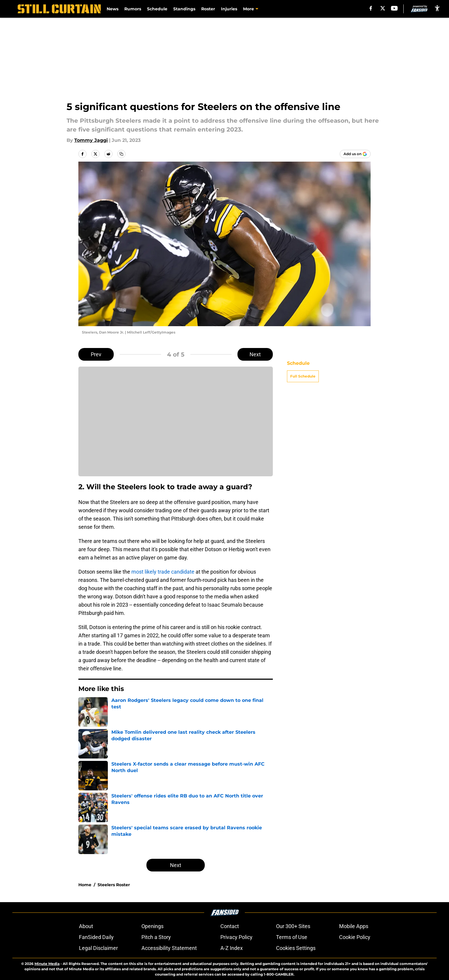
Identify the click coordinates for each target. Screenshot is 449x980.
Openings (152, 926)
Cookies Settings (296, 948)
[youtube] (394, 8)
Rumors (133, 9)
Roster (208, 9)
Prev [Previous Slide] (96, 354)
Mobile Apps (354, 926)
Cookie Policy (355, 937)
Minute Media (47, 964)
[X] (383, 8)
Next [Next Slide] (255, 354)
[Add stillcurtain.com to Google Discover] (355, 154)
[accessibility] (437, 8)
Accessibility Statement (169, 948)
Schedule (157, 9)
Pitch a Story (156, 937)
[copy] (121, 154)
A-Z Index (232, 948)
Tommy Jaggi (91, 140)
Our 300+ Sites (293, 926)
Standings (184, 9)
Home (85, 885)
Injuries (229, 9)
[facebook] (371, 8)
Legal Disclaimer (98, 948)
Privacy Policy (236, 937)
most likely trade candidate (163, 572)
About (86, 926)
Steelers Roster (114, 885)
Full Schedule (303, 376)
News (113, 9)
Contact (230, 926)
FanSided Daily (96, 937)
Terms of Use (292, 937)
